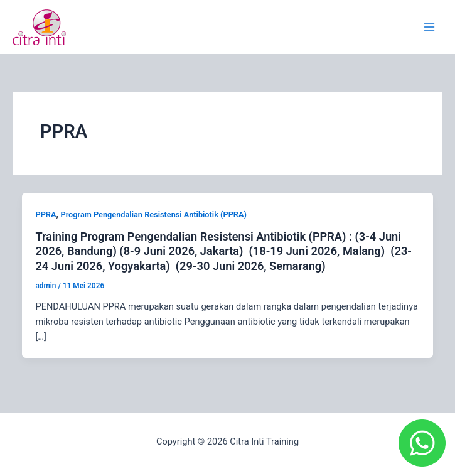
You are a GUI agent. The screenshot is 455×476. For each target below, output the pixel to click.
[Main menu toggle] (429, 27)
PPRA (45, 214)
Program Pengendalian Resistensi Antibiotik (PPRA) (154, 214)
